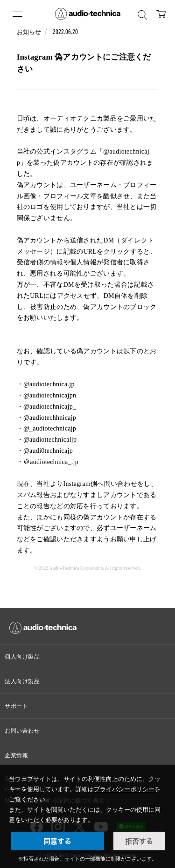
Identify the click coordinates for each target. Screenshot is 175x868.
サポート (16, 706)
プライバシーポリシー (124, 789)
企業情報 (16, 755)
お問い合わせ (22, 731)
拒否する (139, 841)
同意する (57, 841)
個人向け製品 (22, 657)
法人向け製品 (22, 681)
